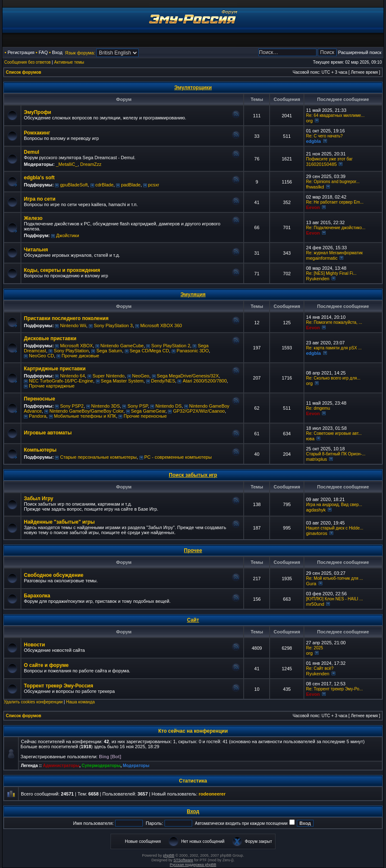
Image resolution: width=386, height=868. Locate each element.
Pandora (38, 416)
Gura (311, 584)
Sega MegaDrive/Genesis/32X (188, 376)
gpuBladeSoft (74, 185)
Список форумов (24, 72)
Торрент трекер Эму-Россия (58, 686)
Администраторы (61, 766)
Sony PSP (138, 406)
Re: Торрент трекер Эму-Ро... (334, 689)
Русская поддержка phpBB (193, 865)
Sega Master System (122, 381)
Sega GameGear (148, 411)
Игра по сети (40, 199)
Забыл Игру (39, 499)
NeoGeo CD (41, 356)
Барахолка (37, 596)
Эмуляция (193, 294)
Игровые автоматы (48, 433)
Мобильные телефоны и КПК (85, 416)
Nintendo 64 (72, 376)
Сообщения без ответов (27, 62)
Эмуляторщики (193, 88)
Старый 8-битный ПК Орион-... (336, 454)
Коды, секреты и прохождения (62, 270)
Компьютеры (40, 450)
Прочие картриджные (52, 386)
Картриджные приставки (55, 369)
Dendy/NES (163, 381)
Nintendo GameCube (122, 346)
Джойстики (68, 235)
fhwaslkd (315, 187)
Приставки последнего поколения (66, 318)
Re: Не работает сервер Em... (335, 202)
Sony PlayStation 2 (171, 346)
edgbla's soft (39, 178)
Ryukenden (318, 279)
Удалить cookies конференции (33, 702)
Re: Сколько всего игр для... (333, 378)
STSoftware (183, 860)
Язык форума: (80, 53)
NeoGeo (141, 376)
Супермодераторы (101, 766)
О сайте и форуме (46, 665)
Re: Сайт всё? (320, 668)
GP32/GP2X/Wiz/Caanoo (199, 411)
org (309, 121)
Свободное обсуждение (54, 575)
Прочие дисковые (80, 356)
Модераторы (136, 766)
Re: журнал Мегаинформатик (335, 253)
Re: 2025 (315, 648)
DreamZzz (91, 164)
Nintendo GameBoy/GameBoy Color (86, 411)
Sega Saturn (109, 351)
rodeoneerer (212, 794)
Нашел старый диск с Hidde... (335, 528)
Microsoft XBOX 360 (161, 325)
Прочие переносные (145, 416)
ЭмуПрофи (37, 112)
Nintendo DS (168, 406)
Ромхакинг (37, 133)
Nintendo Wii (73, 325)
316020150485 (321, 164)
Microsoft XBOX (76, 346)
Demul (32, 152)
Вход (57, 52)
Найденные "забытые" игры (59, 522)
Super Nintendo (108, 376)
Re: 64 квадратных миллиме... (335, 115)
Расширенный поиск (360, 52)
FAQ (43, 52)
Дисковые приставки (50, 338)
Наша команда (81, 702)
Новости (34, 645)
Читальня (36, 250)
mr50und (315, 604)
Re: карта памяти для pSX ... (334, 348)
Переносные (40, 399)
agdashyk (316, 510)
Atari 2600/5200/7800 (205, 381)
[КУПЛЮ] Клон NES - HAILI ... (335, 599)
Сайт (193, 620)
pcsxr (154, 185)
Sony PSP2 (72, 406)
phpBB (169, 855)
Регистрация (21, 52)
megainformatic (322, 258)
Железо (33, 218)
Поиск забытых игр (193, 475)
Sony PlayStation (71, 351)
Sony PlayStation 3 (113, 325)
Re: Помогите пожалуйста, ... (334, 322)
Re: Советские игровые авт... (334, 433)
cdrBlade (104, 185)
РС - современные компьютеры (178, 457)
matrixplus (317, 459)
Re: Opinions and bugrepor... (333, 182)
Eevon (313, 207)
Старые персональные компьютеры (98, 457)
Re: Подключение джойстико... (336, 228)
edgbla (313, 141)
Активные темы (69, 62)
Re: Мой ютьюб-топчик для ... (335, 578)
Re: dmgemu (318, 408)
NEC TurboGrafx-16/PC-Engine (61, 381)
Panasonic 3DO (193, 351)
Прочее (193, 550)
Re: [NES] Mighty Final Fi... (331, 273)
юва (310, 439)
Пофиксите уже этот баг (329, 159)
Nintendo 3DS (106, 406)
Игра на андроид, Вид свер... (334, 505)
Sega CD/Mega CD (149, 351)
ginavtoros (317, 533)
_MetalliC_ (67, 164)
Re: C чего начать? (324, 136)
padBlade (131, 185)
